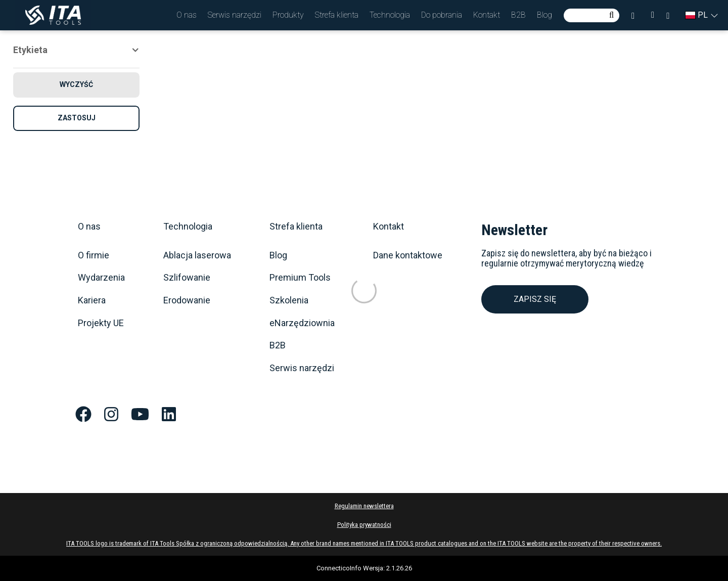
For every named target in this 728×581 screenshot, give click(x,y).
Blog (544, 15)
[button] (187, 15)
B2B (518, 15)
